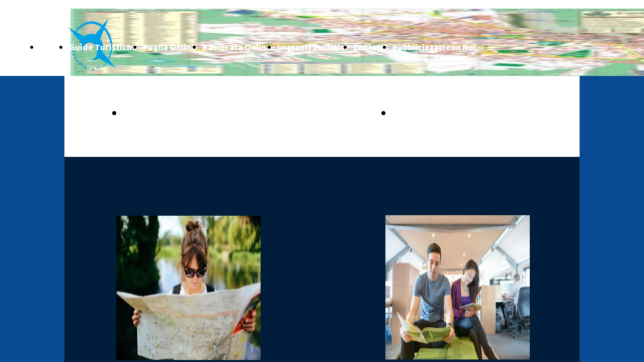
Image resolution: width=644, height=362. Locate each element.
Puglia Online (170, 48)
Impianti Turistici (312, 48)
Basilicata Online (237, 48)
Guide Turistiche (103, 48)
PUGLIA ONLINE (167, 114)
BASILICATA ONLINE (448, 114)
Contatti (370, 48)
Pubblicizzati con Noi (434, 48)
